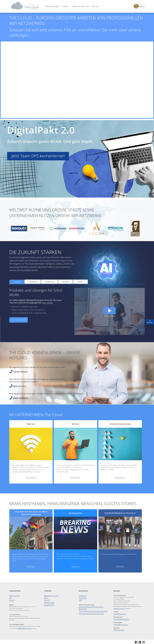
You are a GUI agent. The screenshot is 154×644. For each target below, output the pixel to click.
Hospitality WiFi (48, 604)
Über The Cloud (14, 595)
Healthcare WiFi (48, 602)
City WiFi (65, 292)
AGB (80, 599)
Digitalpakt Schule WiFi (50, 595)
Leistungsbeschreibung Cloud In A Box (89, 610)
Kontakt (11, 599)
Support (66, 6)
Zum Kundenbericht (19, 330)
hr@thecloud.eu (118, 629)
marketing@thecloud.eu (120, 618)
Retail (80, 292)
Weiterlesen (31, 576)
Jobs (10, 597)
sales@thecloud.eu (119, 613)
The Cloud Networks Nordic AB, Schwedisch (91, 608)
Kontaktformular (118, 608)
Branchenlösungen (53, 6)
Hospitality (33, 292)
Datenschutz (82, 597)
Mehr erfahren (48, 313)
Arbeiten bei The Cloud (80, 6)
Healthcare (49, 292)
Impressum (82, 595)
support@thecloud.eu (23, 627)
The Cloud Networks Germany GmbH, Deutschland (93, 606)
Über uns (95, 6)
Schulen (17, 292)
